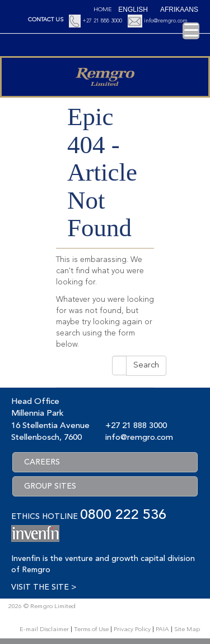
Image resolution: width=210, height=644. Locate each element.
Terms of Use (91, 630)
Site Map (187, 630)
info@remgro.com (166, 21)
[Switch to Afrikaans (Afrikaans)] (179, 10)
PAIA (162, 630)
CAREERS (42, 462)
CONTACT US (46, 20)
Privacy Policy (132, 630)
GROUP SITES (50, 486)
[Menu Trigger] (191, 31)
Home (103, 10)
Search (146, 365)
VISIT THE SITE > (44, 587)
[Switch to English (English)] (133, 10)
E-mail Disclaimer (44, 630)
